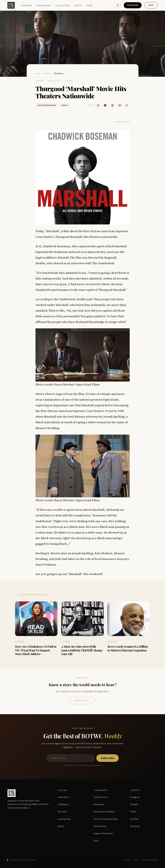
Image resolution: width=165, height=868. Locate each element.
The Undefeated (103, 263)
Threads (134, 804)
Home (38, 73)
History (65, 105)
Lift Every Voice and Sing (106, 819)
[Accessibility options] (8, 860)
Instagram (135, 797)
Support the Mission (103, 833)
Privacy (136, 860)
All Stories (62, 812)
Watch (78, 6)
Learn (89, 6)
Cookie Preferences (150, 860)
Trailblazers (44, 6)
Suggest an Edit (122, 122)
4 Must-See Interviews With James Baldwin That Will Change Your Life (82, 650)
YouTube (134, 819)
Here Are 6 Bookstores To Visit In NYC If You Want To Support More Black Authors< (36, 650)
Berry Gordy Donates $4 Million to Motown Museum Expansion (128, 648)
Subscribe (133, 5)
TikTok (133, 812)
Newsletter (99, 804)
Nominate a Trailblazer (105, 812)
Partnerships (100, 826)
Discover (27, 6)
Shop (151, 5)
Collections (63, 6)
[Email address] (71, 758)
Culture (47, 73)
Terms (127, 860)
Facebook (135, 826)
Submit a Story (82, 701)
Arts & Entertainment (47, 105)
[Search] (118, 5)
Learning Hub (64, 819)
